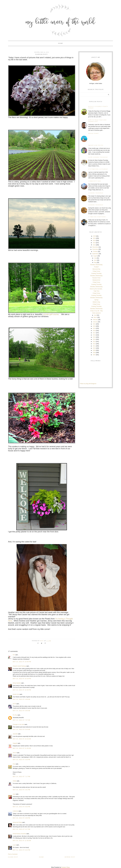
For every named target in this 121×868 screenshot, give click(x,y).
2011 (94, 346)
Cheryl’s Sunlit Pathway (19, 666)
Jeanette (15, 734)
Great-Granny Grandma (19, 834)
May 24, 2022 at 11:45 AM (22, 748)
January (95, 322)
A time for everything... (98, 217)
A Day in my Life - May (96, 311)
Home (60, 43)
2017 (94, 333)
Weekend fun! (96, 280)
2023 (94, 243)
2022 (94, 245)
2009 (94, 350)
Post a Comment (13, 854)
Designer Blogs (65, 867)
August (95, 256)
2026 (95, 236)
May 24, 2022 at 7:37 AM (21, 720)
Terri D (15, 753)
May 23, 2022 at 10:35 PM (22, 690)
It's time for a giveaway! (98, 169)
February (95, 320)
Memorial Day (96, 269)
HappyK (15, 743)
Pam (14, 764)
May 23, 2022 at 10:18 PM (22, 679)
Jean (14, 794)
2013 (94, 342)
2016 (94, 335)
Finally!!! (96, 267)
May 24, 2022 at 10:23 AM (22, 739)
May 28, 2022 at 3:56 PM (21, 818)
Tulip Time (96, 291)
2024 (94, 241)
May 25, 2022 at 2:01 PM (21, 790)
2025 (94, 238)
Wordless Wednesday (96, 265)
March (95, 317)
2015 (94, 337)
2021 (94, 324)
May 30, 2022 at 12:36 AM (22, 841)
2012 (94, 344)
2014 (94, 339)
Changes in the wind (19, 724)
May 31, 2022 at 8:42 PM (21, 850)
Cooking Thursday (96, 193)
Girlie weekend (96, 313)
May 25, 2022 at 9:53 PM (21, 807)
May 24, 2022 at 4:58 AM (21, 699)
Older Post (13, 857)
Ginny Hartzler (17, 683)
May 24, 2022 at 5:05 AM (21, 711)
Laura (14, 845)
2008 (94, 353)
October (95, 251)
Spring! (96, 300)
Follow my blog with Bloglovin (88, 384)
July (95, 258)
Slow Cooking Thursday (98, 157)
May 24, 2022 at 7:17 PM (21, 777)
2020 (94, 326)
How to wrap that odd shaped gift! (97, 121)
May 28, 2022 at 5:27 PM (21, 829)
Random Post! (96, 278)
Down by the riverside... (96, 289)
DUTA (14, 704)
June (95, 260)
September (95, 254)
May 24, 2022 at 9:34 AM (21, 729)
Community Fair (95, 181)
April (95, 315)
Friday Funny (94, 134)
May (95, 262)
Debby (15, 781)
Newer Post (70, 857)
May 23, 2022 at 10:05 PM (22, 662)
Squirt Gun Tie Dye (96, 145)
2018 (94, 331)
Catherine (16, 811)
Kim (14, 655)
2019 (94, 328)
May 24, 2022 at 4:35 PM (21, 760)
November (95, 249)
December (95, 247)
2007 (94, 355)
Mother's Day (96, 302)
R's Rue (15, 715)
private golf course (51, 314)
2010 (94, 348)
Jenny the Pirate (17, 822)
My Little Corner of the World (61, 22)
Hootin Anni (16, 694)
